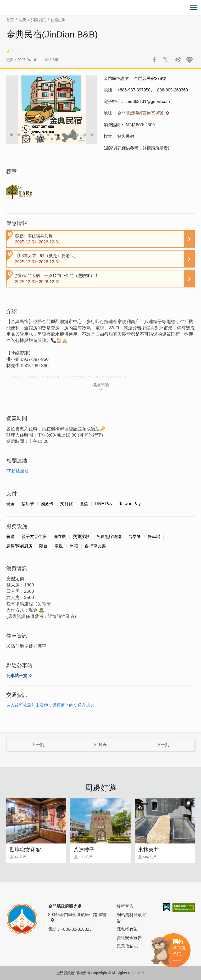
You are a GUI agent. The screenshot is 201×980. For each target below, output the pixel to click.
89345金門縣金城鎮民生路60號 (77, 917)
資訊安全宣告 (129, 938)
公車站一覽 (17, 676)
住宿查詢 (58, 20)
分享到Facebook (154, 60)
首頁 (10, 20)
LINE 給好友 (189, 60)
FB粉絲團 (15, 471)
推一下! (166, 60)
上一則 (38, 745)
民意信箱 (127, 946)
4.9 (11, 51)
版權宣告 (125, 906)
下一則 (163, 745)
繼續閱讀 (100, 385)
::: (2, 3)
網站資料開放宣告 (131, 918)
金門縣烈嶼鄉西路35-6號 (141, 113)
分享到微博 (178, 60)
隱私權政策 (127, 929)
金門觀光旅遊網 (100, 7)
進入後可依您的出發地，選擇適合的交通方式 (48, 705)
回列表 (100, 745)
